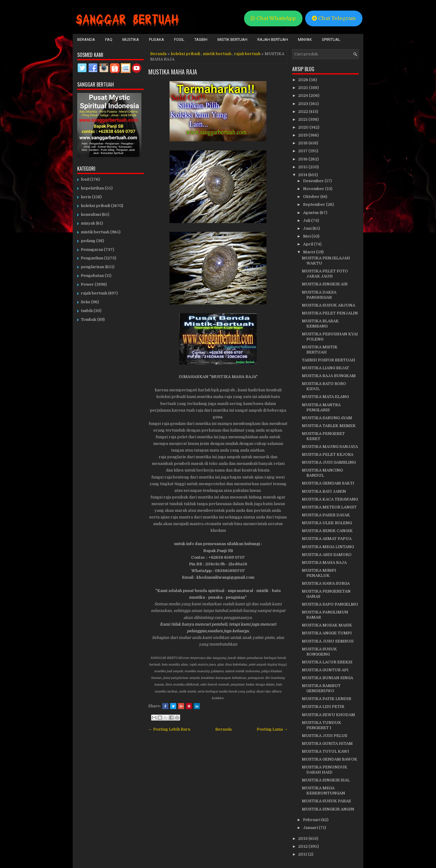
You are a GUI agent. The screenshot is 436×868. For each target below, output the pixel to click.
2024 (304, 95)
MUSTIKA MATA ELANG (325, 397)
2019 (303, 135)
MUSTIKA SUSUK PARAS (326, 801)
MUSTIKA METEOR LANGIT (329, 507)
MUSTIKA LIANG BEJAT (325, 368)
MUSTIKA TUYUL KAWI (325, 751)
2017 (303, 151)
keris (86, 197)
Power (87, 284)
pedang (88, 241)
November (314, 189)
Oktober (312, 197)
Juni (308, 228)
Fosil (179, 39)
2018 (303, 143)
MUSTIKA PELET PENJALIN (330, 313)
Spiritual (331, 39)
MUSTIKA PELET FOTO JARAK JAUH (325, 274)
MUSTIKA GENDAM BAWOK (330, 759)
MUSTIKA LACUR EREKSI (327, 662)
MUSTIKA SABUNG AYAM (327, 418)
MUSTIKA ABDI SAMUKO (327, 555)
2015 (303, 167)
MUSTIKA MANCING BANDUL (322, 473)
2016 (303, 159)
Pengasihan (92, 258)
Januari (311, 828)
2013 (303, 838)
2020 (304, 127)
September (315, 204)
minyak (88, 223)
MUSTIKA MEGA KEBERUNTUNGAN (324, 791)
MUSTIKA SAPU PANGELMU (330, 604)
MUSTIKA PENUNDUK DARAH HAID (325, 770)
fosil (85, 179)
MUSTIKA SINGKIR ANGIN (328, 809)
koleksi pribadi (185, 54)
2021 (303, 119)
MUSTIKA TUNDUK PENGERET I (322, 725)
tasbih (87, 311)
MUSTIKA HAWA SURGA (326, 583)
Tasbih (201, 39)
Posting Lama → (272, 729)
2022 (304, 112)
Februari (312, 820)
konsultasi (91, 214)
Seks (86, 302)
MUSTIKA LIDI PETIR (323, 707)
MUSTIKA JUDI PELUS (325, 736)
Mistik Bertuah (232, 39)
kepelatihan (92, 188)
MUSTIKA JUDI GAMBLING (329, 462)
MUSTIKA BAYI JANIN (324, 491)
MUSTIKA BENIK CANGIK (327, 531)
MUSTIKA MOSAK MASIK (327, 625)
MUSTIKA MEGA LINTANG (328, 547)
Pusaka (157, 39)
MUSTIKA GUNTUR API (325, 670)
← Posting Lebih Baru (169, 729)
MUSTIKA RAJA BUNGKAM (329, 376)
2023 (304, 104)
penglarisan (92, 267)
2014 (303, 175)
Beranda (86, 39)
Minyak (305, 39)
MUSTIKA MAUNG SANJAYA (330, 447)
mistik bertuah (217, 54)
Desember (314, 181)
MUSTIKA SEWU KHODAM (329, 715)
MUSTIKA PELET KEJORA (328, 454)
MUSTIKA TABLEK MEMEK (329, 426)
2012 (303, 846)
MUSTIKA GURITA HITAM (327, 743)
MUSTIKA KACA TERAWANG (330, 499)
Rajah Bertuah (273, 39)
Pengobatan (92, 276)
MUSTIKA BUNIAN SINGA (327, 678)
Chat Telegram (334, 18)
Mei (307, 236)
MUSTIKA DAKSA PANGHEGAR (319, 295)
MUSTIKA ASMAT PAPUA (327, 539)
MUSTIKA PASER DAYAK (326, 515)
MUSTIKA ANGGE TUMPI (327, 633)
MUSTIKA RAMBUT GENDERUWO (321, 688)
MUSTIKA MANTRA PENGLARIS (321, 407)
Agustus (311, 213)
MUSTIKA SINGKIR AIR (325, 284)
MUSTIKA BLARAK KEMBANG (320, 324)
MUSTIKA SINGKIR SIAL (326, 780)
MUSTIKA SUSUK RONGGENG (319, 652)
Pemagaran (92, 250)
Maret (310, 252)
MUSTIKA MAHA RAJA (173, 72)
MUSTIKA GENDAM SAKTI (328, 483)
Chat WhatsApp (273, 18)
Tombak (89, 319)
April (309, 244)
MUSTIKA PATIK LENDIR (327, 699)
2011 (303, 854)
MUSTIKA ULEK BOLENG (327, 523)
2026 (304, 80)
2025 (304, 88)
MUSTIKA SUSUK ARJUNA (329, 305)
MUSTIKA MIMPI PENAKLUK (319, 573)
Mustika (131, 39)
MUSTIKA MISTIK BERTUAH (320, 350)
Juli (307, 220)
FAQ (109, 39)
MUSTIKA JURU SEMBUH (328, 641)
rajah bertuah (247, 54)
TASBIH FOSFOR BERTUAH (329, 360)
